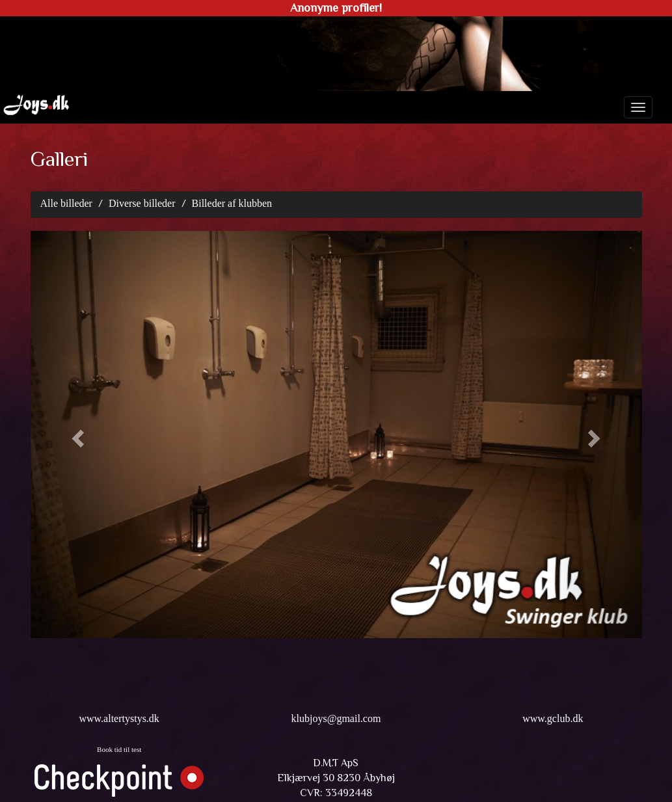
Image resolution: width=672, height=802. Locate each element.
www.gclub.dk (553, 718)
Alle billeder (66, 203)
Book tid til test (119, 749)
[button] (76, 434)
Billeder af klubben (232, 203)
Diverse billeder (142, 203)
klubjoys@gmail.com (336, 718)
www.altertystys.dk (119, 718)
